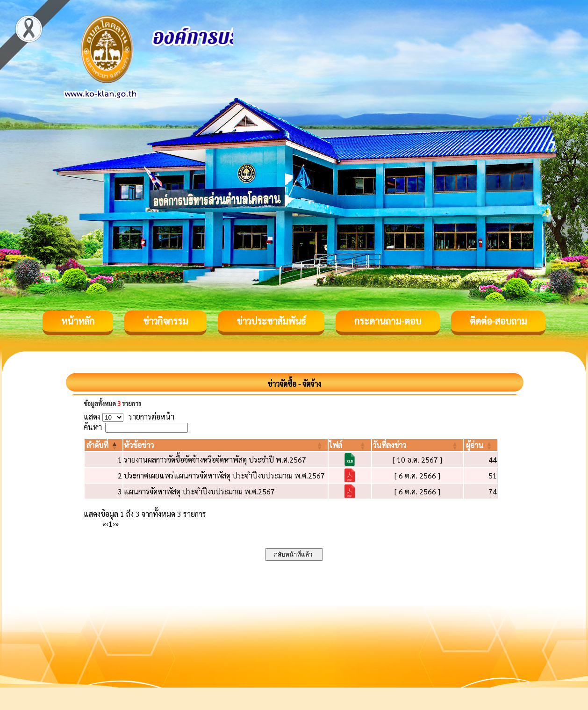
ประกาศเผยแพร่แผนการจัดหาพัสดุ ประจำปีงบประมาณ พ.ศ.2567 (224, 475)
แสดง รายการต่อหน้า (129, 417)
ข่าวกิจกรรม (165, 321)
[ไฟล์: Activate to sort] (350, 445)
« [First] (104, 524)
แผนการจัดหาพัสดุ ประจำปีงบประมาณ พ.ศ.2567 (199, 491)
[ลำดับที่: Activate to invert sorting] (104, 445)
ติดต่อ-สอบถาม (498, 321)
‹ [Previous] (107, 524)
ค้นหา (93, 427)
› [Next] (114, 524)
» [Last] (117, 524)
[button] (97, 445)
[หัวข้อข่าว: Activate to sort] (226, 445)
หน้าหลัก (78, 321)
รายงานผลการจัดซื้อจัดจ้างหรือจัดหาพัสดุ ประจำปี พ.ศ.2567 (215, 460)
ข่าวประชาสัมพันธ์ (271, 321)
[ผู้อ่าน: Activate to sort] (481, 445)
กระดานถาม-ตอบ (388, 321)
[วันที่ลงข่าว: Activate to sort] (418, 445)
